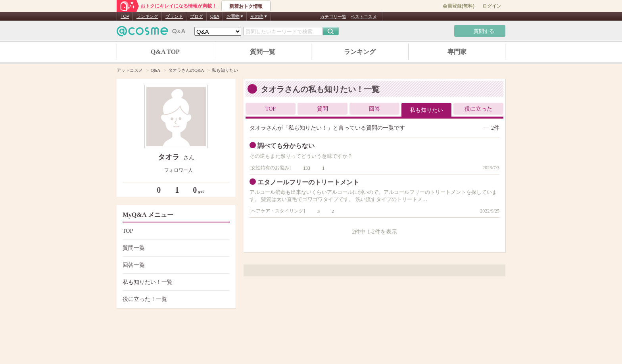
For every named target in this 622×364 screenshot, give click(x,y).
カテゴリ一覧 (333, 17)
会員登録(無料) (459, 6)
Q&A (215, 16)
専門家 (457, 52)
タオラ (170, 157)
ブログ (197, 16)
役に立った (478, 109)
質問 (323, 109)
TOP (125, 16)
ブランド (174, 16)
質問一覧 (263, 52)
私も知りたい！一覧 (175, 282)
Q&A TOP (165, 52)
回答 (374, 109)
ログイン (492, 6)
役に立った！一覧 (175, 299)
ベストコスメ (364, 17)
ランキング (147, 16)
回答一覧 (175, 265)
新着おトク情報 (246, 6)
